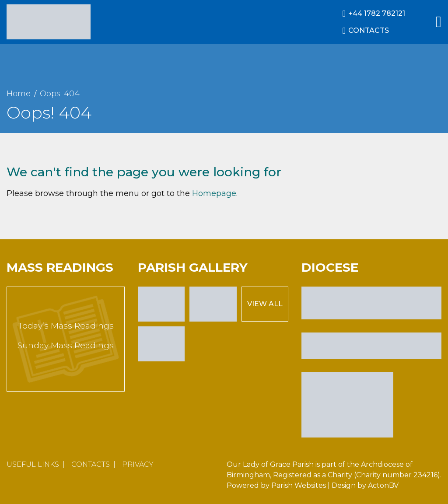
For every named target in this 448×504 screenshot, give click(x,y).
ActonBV (383, 485)
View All (265, 304)
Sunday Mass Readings (66, 345)
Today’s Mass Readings (66, 326)
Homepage (214, 193)
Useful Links (33, 464)
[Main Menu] (439, 22)
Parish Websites (299, 485)
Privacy (138, 464)
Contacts (91, 464)
